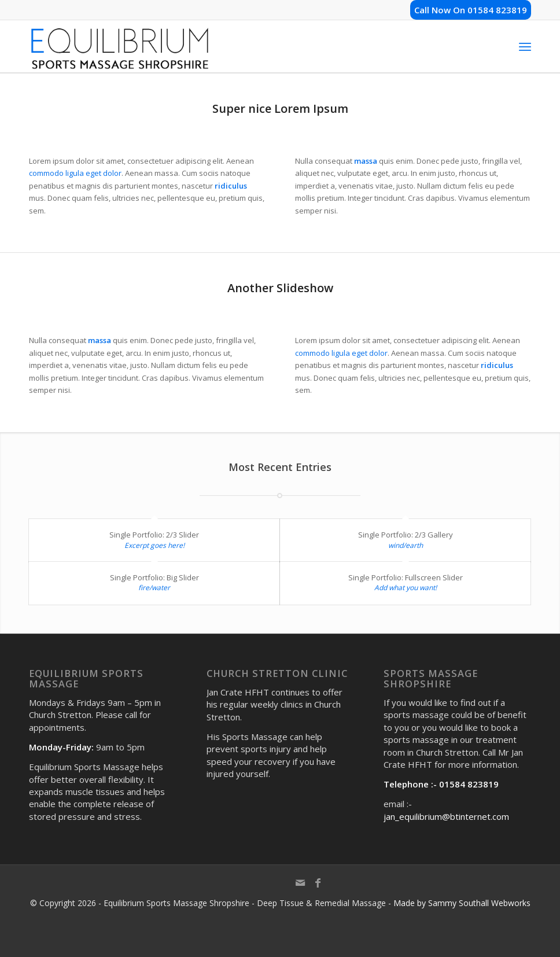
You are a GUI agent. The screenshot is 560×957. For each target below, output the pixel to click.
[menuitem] (525, 46)
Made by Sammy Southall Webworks (462, 903)
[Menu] (525, 46)
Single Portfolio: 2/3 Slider (154, 535)
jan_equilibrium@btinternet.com (446, 816)
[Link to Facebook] (318, 888)
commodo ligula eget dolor (75, 173)
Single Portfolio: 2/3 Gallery (406, 535)
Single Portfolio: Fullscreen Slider (406, 577)
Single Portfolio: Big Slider (154, 577)
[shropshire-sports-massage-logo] (120, 46)
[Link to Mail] (300, 888)
